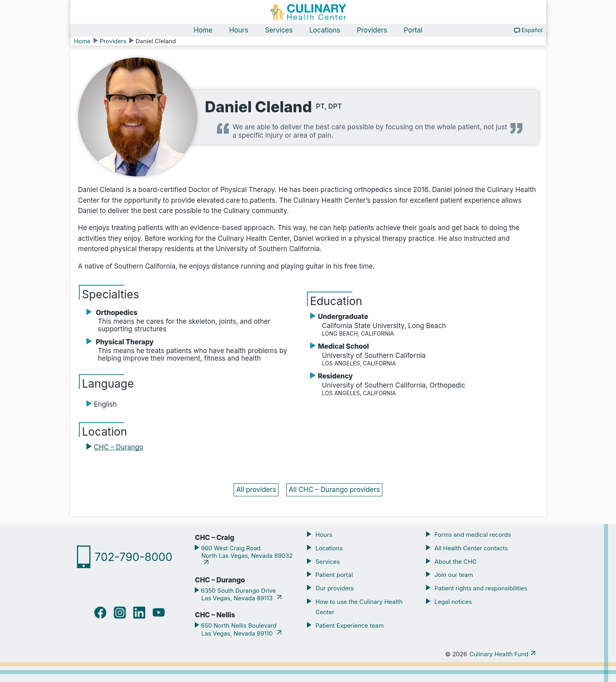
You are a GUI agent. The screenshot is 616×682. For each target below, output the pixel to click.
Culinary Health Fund (499, 654)
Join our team (454, 575)
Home (203, 30)
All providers (256, 490)
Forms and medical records (473, 535)
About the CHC (455, 562)
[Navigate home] (308, 12)
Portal (413, 30)
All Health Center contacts (471, 548)
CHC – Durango (119, 447)
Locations (325, 30)
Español (532, 30)
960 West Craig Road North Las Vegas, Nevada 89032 (246, 552)
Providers (372, 30)
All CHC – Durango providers (334, 490)
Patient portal (334, 575)
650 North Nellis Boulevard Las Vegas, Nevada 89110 (238, 629)
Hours (239, 30)
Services (279, 30)
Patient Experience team (349, 625)
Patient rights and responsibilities (481, 588)
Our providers (335, 588)
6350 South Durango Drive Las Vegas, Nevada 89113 (237, 595)
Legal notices (453, 602)
